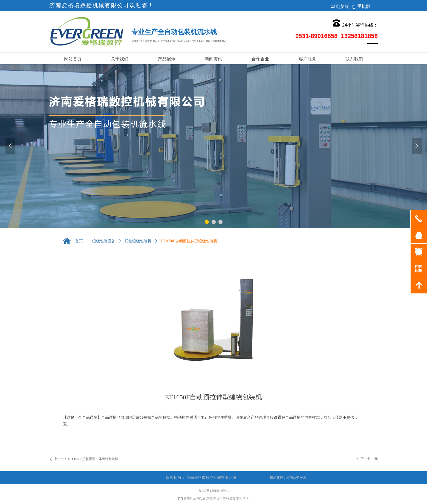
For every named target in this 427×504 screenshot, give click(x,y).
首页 (79, 241)
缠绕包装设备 (104, 241)
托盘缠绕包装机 (138, 241)
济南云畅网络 (296, 477)
